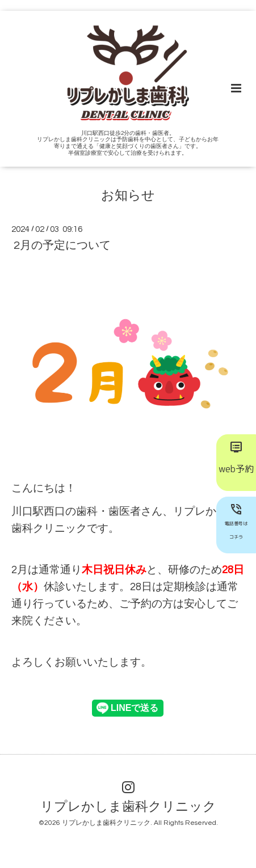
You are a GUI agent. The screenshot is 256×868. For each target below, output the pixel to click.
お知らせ (128, 195)
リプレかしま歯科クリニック (128, 807)
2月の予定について (62, 245)
